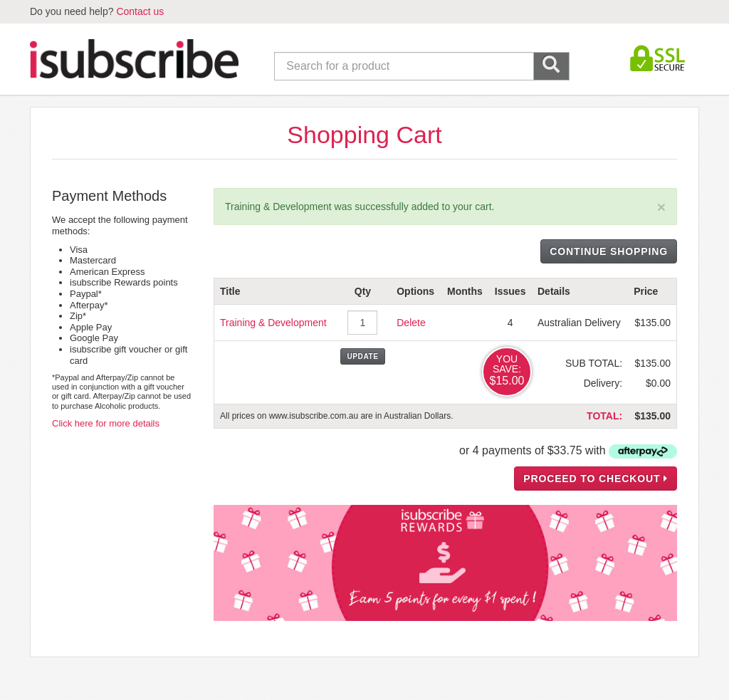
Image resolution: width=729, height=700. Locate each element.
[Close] (661, 207)
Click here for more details (106, 423)
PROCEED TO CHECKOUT (596, 479)
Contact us (140, 11)
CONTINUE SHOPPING (609, 251)
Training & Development (273, 323)
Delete (411, 323)
